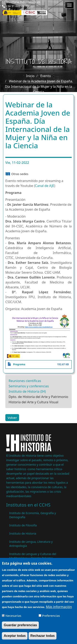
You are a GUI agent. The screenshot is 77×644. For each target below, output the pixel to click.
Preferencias (51, 618)
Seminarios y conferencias (29, 386)
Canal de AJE (45, 186)
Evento (46, 76)
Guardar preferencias (20, 628)
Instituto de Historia (23, 533)
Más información (59, 610)
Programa (19, 364)
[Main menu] (69, 5)
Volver (12, 418)
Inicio (30, 76)
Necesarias (13, 618)
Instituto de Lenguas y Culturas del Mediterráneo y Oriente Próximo (33, 556)
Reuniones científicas (25, 381)
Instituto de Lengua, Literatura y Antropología (31, 544)
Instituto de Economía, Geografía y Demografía (33, 515)
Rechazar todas (43, 638)
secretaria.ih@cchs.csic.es (23, 2)
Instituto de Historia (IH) (27, 391)
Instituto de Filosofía (23, 525)
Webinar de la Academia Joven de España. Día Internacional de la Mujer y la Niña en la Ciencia (39, 87)
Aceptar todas (15, 638)
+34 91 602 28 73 (17, 6)
